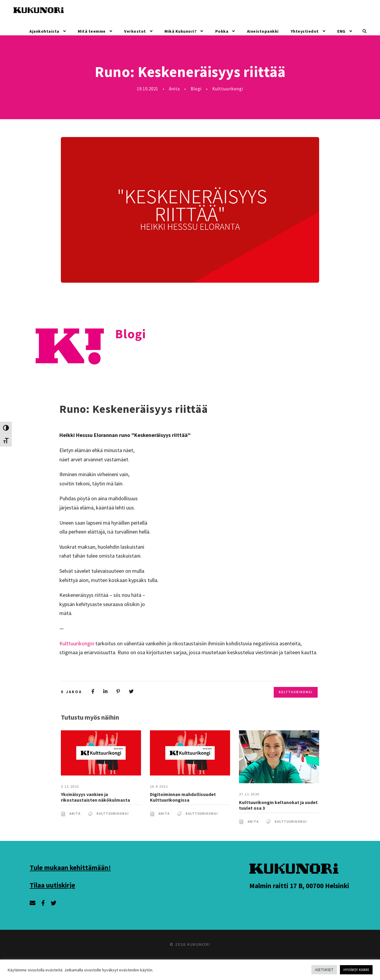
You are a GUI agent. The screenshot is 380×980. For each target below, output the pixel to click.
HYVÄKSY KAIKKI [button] (353, 970)
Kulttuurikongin (77, 644)
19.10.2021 (147, 89)
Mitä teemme (93, 31)
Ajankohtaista (46, 31)
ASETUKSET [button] (316, 970)
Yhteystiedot (304, 31)
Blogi (198, 89)
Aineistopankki (263, 31)
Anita (176, 89)
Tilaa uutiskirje (54, 894)
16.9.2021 (160, 795)
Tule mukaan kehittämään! (72, 876)
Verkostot (135, 31)
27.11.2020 (250, 803)
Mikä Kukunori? (180, 31)
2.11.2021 (71, 795)
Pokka (222, 31)
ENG (341, 31)
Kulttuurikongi (230, 89)
